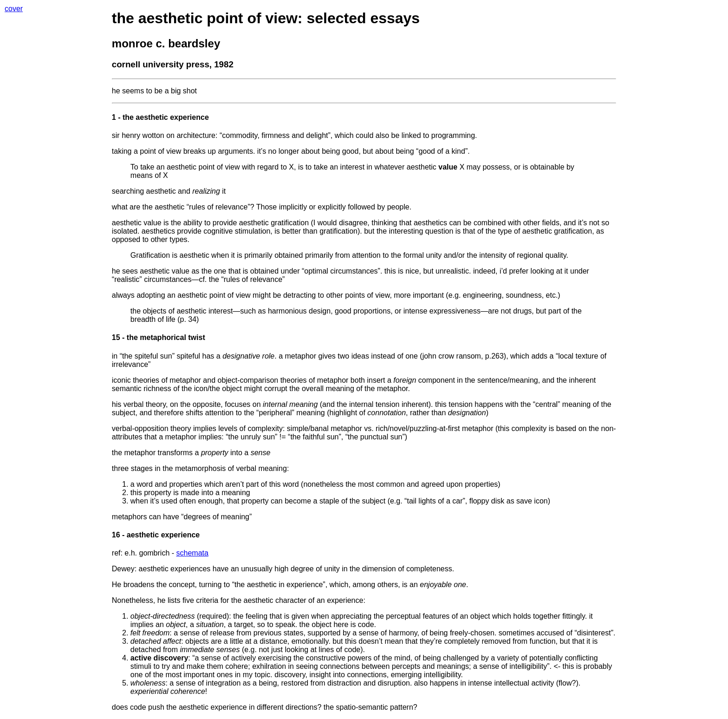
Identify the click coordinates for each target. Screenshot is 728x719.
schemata (192, 553)
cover (14, 9)
